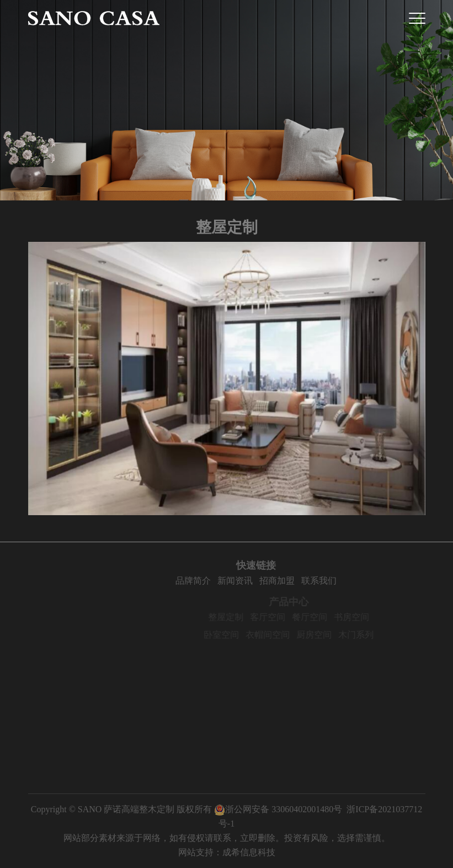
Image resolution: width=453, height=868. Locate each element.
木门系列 (367, 635)
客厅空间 (279, 617)
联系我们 (331, 581)
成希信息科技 (249, 852)
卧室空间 (233, 635)
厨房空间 (326, 635)
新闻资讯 (247, 581)
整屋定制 (237, 617)
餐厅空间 (321, 617)
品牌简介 (205, 581)
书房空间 (363, 617)
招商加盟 (289, 581)
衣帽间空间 (279, 635)
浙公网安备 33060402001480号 (278, 809)
